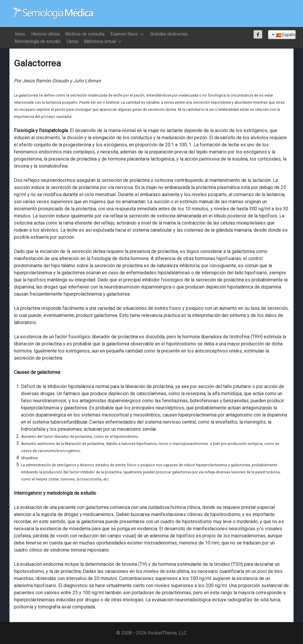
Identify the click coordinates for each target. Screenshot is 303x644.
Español (284, 35)
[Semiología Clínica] (53, 13)
